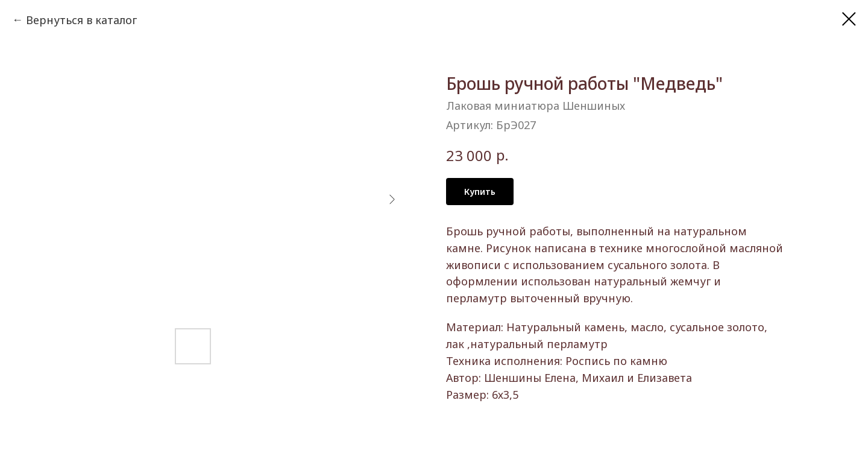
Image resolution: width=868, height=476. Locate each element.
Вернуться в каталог (81, 20)
